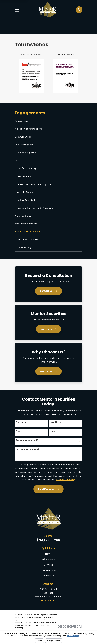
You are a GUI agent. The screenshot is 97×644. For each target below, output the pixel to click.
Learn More (49, 375)
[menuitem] (48, 121)
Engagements (49, 574)
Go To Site (49, 333)
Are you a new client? (27, 443)
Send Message (49, 492)
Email (53, 434)
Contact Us (48, 294)
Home (48, 557)
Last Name (56, 425)
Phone (19, 434)
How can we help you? (27, 452)
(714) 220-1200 (48, 543)
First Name (21, 425)
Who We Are (48, 563)
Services (48, 568)
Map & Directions (48, 604)
